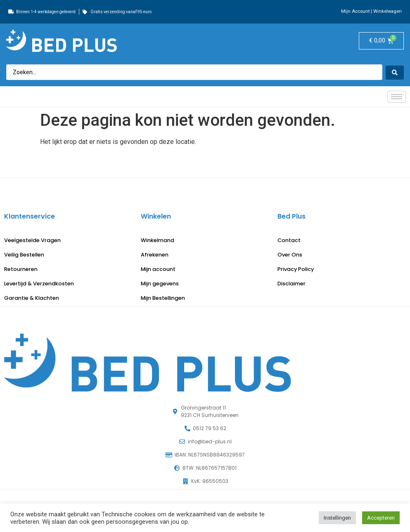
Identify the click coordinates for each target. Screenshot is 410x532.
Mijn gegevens (160, 284)
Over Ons (290, 255)
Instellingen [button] (337, 518)
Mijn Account (355, 11)
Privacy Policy (296, 269)
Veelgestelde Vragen (32, 240)
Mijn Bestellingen (163, 298)
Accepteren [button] (381, 518)
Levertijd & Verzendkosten (39, 284)
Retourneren (21, 269)
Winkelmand (158, 240)
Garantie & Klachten (32, 298)
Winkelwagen (387, 11)
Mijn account (158, 269)
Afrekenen (155, 255)
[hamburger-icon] (397, 97)
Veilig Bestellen (24, 255)
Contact (289, 240)
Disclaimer (292, 284)
